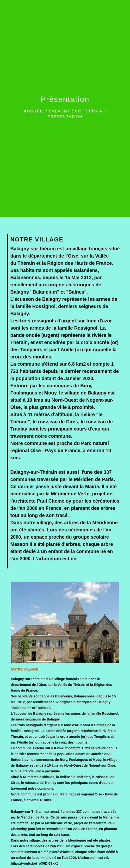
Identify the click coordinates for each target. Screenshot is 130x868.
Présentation (65, 117)
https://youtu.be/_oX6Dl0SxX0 (35, 863)
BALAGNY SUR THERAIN (76, 111)
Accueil (34, 111)
